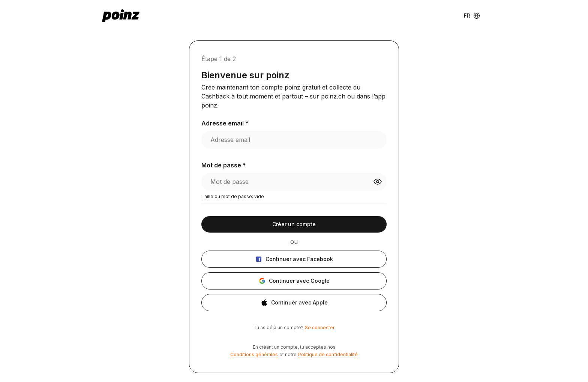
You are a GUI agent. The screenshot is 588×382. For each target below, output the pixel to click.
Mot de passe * (224, 165)
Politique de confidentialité (328, 354)
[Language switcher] (472, 16)
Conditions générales (254, 354)
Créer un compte (294, 224)
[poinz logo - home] (121, 16)
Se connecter (320, 328)
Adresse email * (225, 123)
